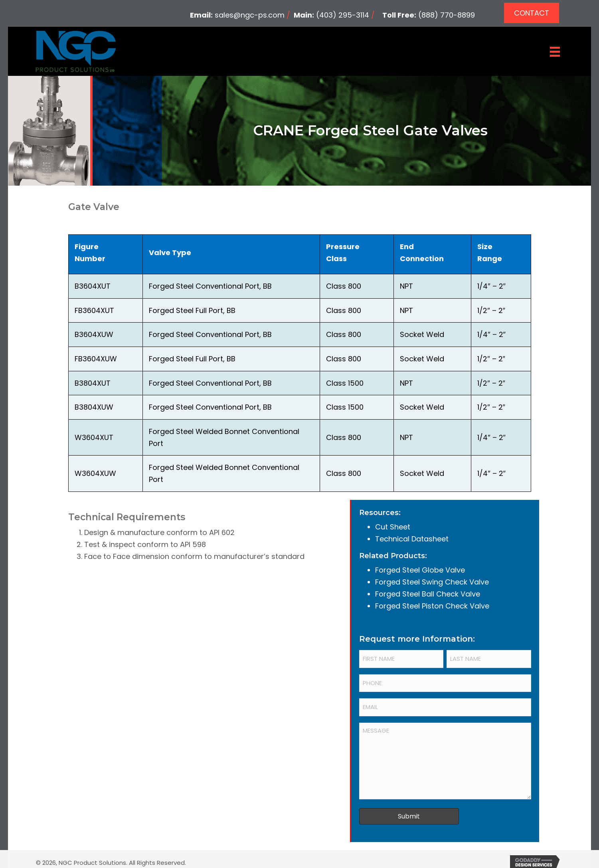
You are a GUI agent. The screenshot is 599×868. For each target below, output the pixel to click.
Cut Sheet (393, 527)
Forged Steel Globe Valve (420, 570)
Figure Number (90, 253)
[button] (532, 13)
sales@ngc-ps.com (250, 15)
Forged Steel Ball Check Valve (428, 594)
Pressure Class (343, 253)
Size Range (490, 253)
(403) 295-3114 (343, 15)
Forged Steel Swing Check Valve (432, 582)
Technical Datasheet (412, 539)
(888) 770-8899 (447, 15)
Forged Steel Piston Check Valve (432, 606)
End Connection (422, 253)
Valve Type (170, 253)
